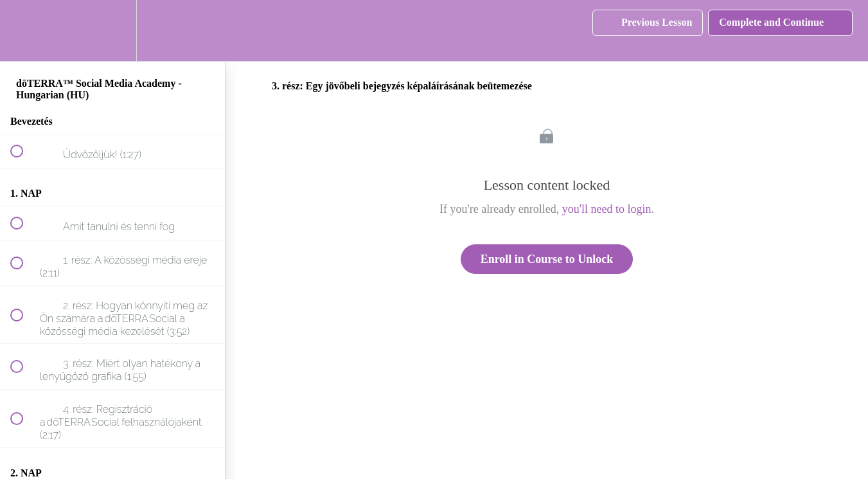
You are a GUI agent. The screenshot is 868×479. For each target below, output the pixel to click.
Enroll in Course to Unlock (547, 259)
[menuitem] (112, 31)
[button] (24, 31)
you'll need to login (607, 209)
